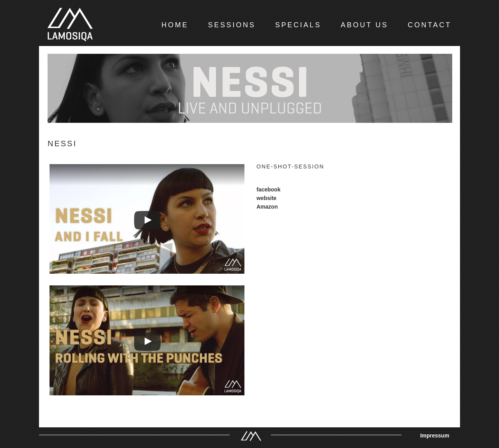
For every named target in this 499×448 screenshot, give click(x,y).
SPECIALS (298, 25)
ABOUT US (365, 25)
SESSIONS (232, 25)
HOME (175, 25)
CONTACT (430, 25)
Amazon (267, 207)
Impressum (435, 436)
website (266, 198)
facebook (268, 189)
